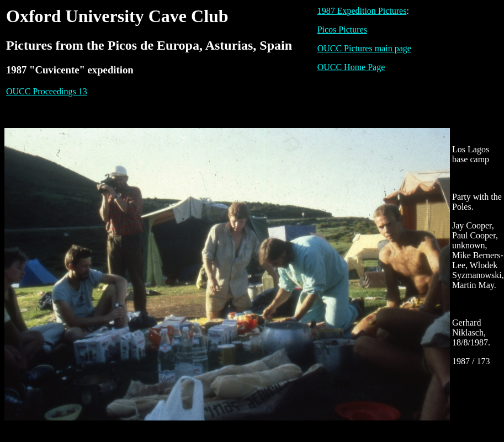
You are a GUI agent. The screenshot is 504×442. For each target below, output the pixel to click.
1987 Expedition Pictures (362, 11)
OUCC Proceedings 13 (47, 91)
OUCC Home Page (351, 67)
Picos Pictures (342, 30)
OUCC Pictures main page (364, 48)
